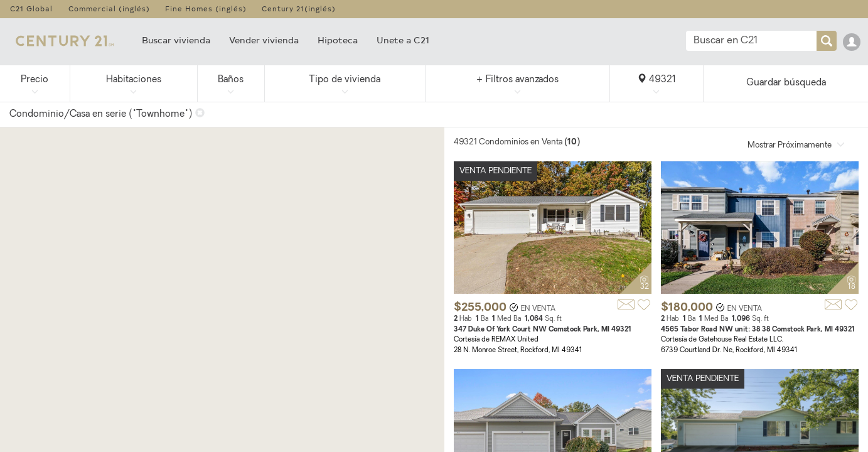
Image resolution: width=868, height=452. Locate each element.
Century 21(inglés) (299, 8)
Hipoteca (338, 40)
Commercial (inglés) (109, 8)
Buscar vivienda (176, 40)
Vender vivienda (264, 40)
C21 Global (31, 8)
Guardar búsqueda (786, 83)
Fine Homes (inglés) (206, 8)
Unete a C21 (403, 40)
